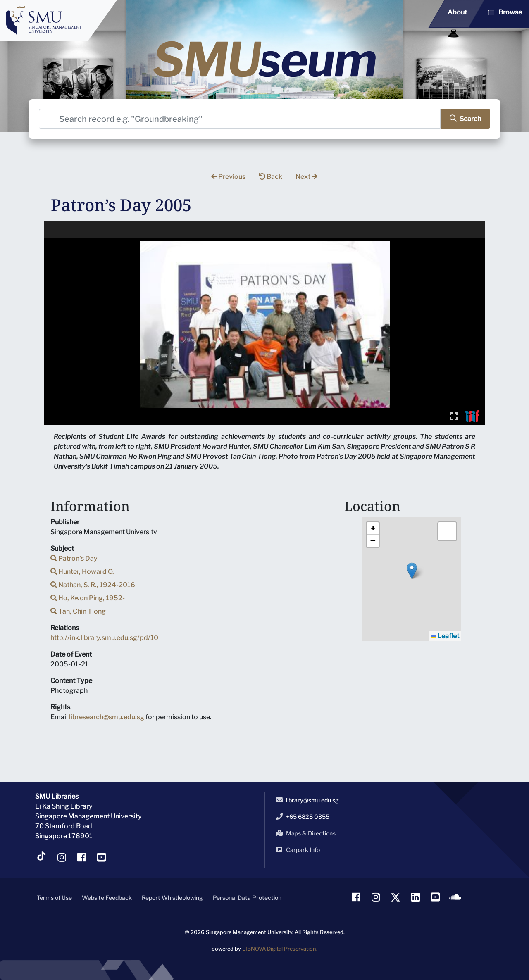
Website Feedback (107, 898)
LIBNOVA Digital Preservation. (280, 949)
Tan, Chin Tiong (78, 611)
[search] (465, 119)
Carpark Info (296, 849)
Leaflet (445, 636)
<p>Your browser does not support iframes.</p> (265, 323)
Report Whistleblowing (172, 898)
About (457, 12)
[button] (412, 571)
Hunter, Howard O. (82, 572)
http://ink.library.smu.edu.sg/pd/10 (104, 638)
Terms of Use (54, 898)
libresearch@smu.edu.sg (107, 717)
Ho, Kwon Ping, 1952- (88, 598)
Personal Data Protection (247, 898)
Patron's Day (74, 558)
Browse (510, 12)
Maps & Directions (304, 833)
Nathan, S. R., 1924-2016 (93, 585)
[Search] (240, 119)
